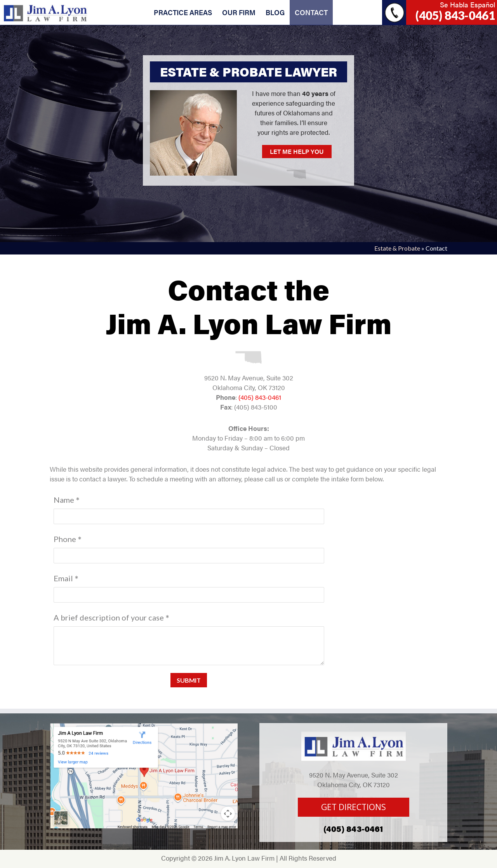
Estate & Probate (397, 248)
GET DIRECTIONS (354, 807)
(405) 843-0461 (455, 15)
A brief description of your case (109, 617)
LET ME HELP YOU (297, 151)
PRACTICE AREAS (183, 12)
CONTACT (311, 12)
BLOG (275, 12)
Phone (65, 539)
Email (63, 578)
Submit (189, 680)
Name (64, 500)
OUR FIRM (239, 12)
